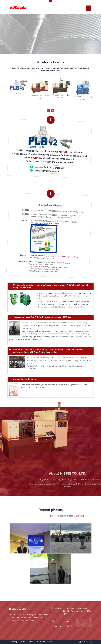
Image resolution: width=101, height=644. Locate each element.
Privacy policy (87, 642)
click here (45, 272)
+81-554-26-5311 (68, 621)
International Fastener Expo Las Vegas (56, 258)
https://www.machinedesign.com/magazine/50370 (38, 266)
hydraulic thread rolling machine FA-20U (56, 296)
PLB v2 (62, 154)
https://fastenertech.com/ (47, 223)
